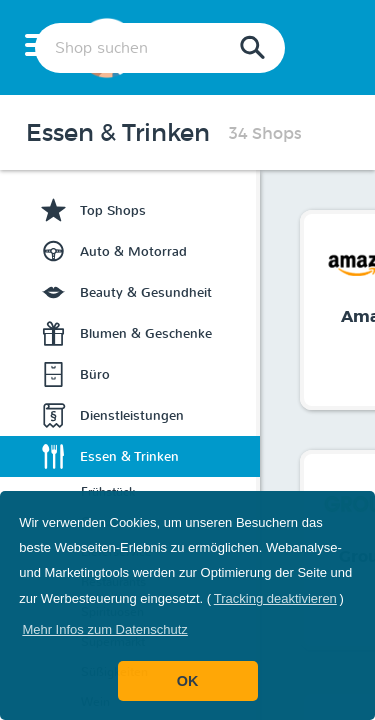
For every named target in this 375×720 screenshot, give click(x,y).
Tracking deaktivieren (275, 598)
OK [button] (188, 681)
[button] (105, 629)
